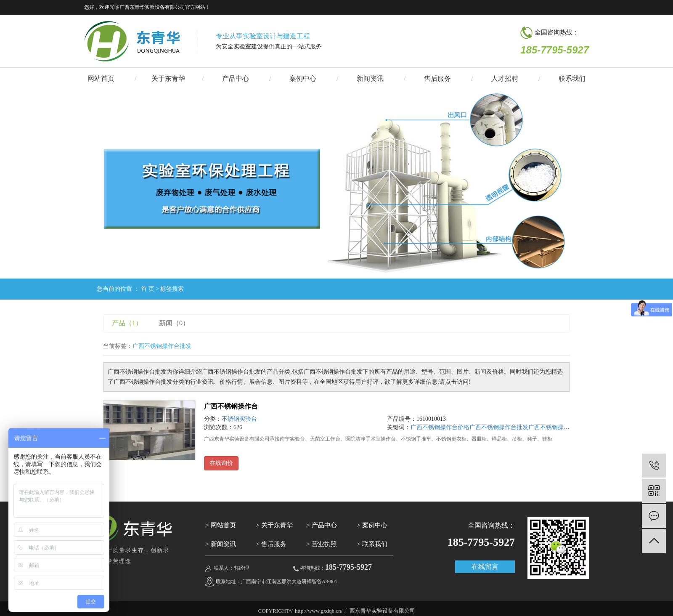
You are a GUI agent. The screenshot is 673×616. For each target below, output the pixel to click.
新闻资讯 (370, 78)
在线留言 (485, 567)
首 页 (148, 289)
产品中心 (236, 78)
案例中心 (303, 78)
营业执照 (324, 544)
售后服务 (437, 78)
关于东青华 (168, 78)
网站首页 (101, 78)
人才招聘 (505, 78)
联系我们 (572, 78)
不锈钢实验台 (239, 419)
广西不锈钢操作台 (231, 406)
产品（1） (127, 323)
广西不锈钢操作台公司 (558, 427)
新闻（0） (174, 323)
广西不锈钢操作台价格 (440, 427)
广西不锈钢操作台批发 (499, 427)
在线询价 (221, 463)
